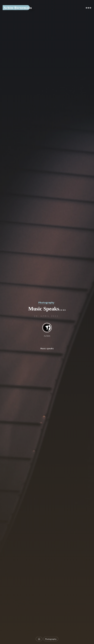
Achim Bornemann (18, 8)
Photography (46, 302)
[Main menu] (88, 8)
